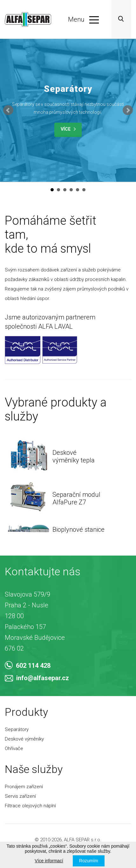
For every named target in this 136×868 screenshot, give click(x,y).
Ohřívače (14, 748)
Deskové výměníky (24, 739)
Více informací (49, 861)
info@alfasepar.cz (37, 678)
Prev (8, 110)
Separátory (17, 729)
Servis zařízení (20, 796)
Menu (83, 19)
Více (68, 129)
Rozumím (89, 861)
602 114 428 (28, 666)
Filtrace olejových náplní (30, 806)
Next (128, 110)
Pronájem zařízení (24, 787)
